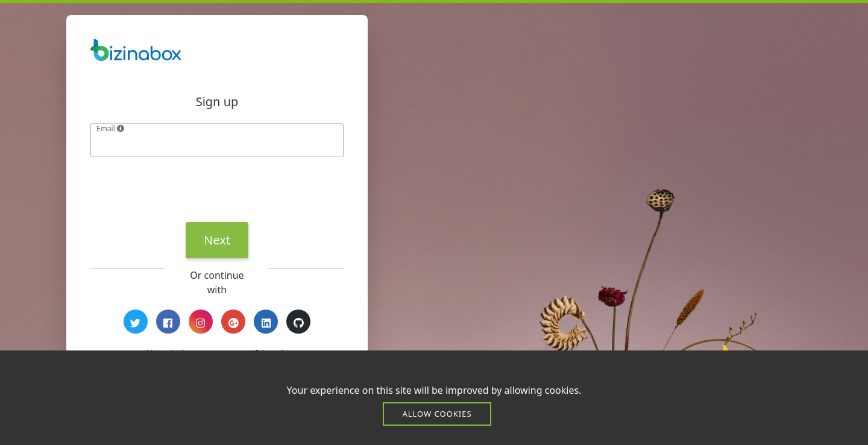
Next (217, 240)
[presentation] (182, 190)
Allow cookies (437, 414)
